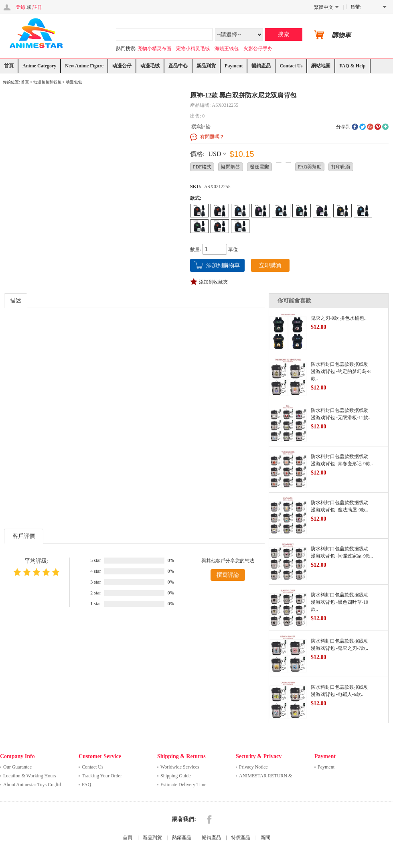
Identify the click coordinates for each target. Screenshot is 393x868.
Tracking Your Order (102, 776)
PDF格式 (202, 167)
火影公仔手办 (258, 49)
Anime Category (39, 66)
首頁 (9, 66)
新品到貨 (206, 66)
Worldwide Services (180, 767)
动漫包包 (74, 82)
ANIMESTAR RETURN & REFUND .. (265, 777)
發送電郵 (259, 167)
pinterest (378, 127)
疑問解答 (231, 167)
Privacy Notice (253, 767)
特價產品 (241, 838)
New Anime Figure (84, 66)
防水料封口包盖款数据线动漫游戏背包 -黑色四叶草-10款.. (340, 602)
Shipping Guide (176, 776)
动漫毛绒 (150, 66)
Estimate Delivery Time (183, 785)
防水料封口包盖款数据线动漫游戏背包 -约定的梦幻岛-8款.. (341, 371)
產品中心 (178, 66)
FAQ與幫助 (310, 167)
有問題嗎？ (212, 137)
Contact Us (291, 66)
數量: (195, 249)
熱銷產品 (182, 838)
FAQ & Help (352, 66)
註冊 (37, 7)
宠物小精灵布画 (154, 49)
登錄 (20, 7)
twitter (363, 127)
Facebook (209, 819)
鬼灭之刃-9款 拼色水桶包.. (339, 318)
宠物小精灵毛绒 (193, 49)
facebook (355, 127)
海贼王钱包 (227, 49)
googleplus (370, 127)
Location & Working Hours (30, 776)
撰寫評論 (201, 127)
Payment (234, 66)
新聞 (265, 838)
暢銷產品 (261, 66)
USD (215, 154)
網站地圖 (321, 66)
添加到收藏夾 (213, 282)
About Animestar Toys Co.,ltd (32, 785)
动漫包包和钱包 (47, 82)
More (385, 127)
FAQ (86, 785)
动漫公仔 (122, 66)
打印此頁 (341, 167)
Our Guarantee (17, 767)
